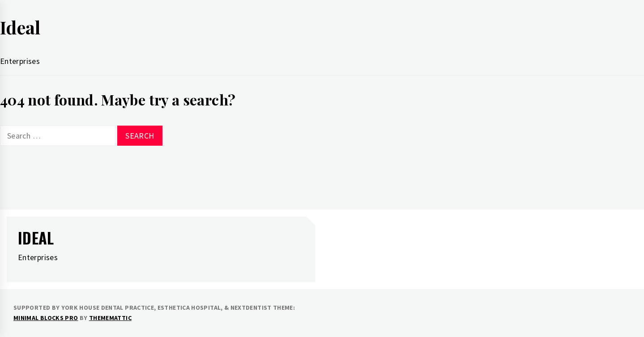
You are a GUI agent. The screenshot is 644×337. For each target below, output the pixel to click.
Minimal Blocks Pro (46, 318)
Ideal (20, 27)
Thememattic (110, 318)
